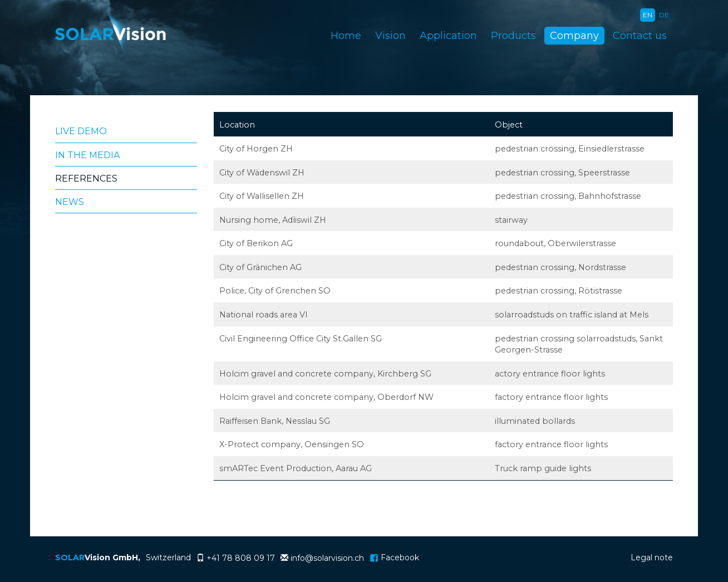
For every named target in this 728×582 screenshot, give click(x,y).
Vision (390, 36)
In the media (87, 155)
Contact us (640, 36)
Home (346, 36)
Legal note (652, 557)
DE (664, 15)
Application (448, 36)
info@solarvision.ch (327, 558)
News (70, 202)
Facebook (394, 557)
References (86, 178)
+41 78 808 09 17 (241, 558)
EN (648, 15)
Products (513, 36)
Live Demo (81, 131)
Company (574, 36)
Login (609, 559)
